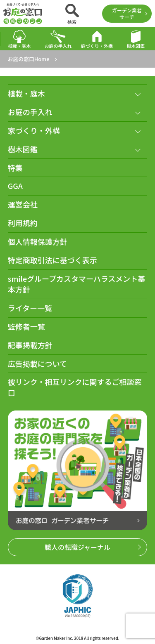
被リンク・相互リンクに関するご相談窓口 (75, 387)
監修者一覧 (26, 327)
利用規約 (23, 223)
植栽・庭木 (19, 39)
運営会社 (23, 204)
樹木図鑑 (136, 39)
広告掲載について (37, 364)
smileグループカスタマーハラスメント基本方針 (77, 284)
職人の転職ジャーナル (77, 547)
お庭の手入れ (58, 39)
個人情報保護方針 (38, 242)
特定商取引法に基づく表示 (52, 260)
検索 (72, 14)
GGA (15, 186)
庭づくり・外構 (97, 39)
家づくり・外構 (34, 130)
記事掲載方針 (30, 345)
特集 (15, 168)
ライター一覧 (30, 308)
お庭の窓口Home (29, 59)
